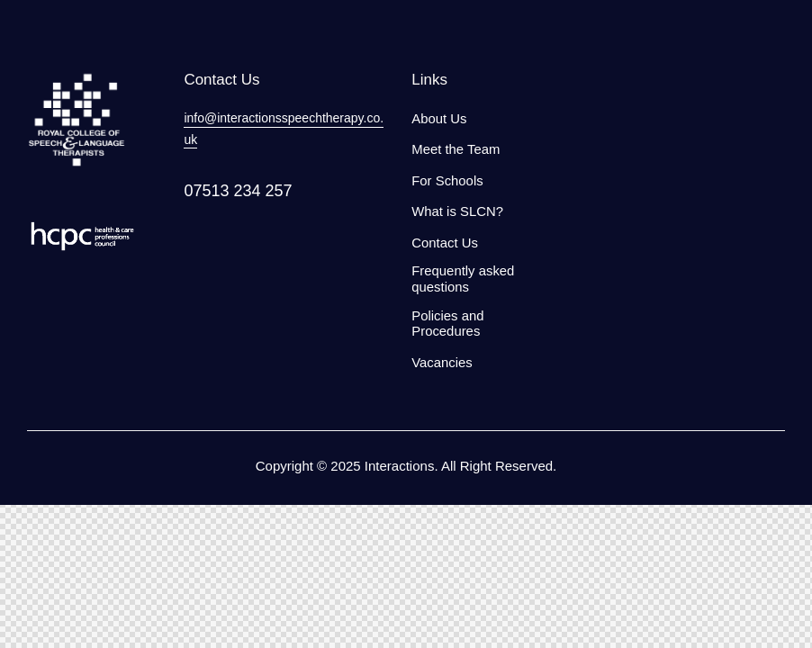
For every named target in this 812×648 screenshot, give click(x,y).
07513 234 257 (238, 191)
